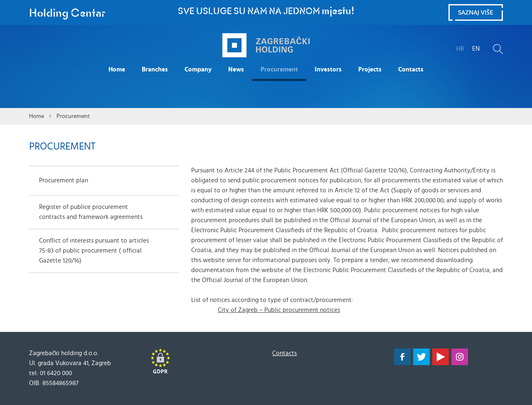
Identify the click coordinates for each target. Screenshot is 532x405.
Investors (328, 70)
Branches (155, 70)
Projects (370, 70)
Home (117, 70)
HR (460, 49)
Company (198, 70)
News (236, 70)
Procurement (279, 70)
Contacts (411, 70)
